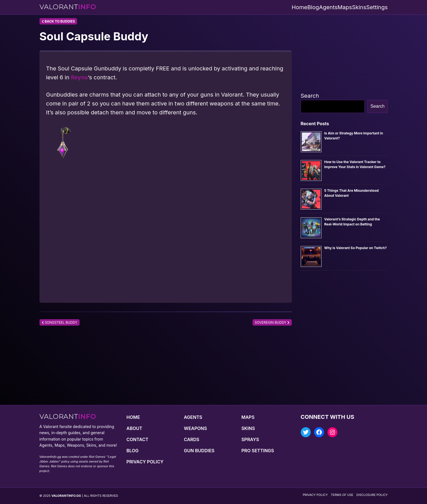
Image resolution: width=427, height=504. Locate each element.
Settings (377, 7)
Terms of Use (342, 495)
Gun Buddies (199, 451)
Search (310, 96)
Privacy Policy (145, 462)
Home (300, 7)
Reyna (79, 77)
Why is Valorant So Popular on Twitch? (356, 248)
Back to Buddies (58, 21)
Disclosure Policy (372, 495)
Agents (328, 7)
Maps (345, 7)
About (134, 428)
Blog (313, 7)
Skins (359, 7)
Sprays (250, 439)
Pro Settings (258, 451)
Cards (192, 439)
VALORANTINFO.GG (66, 496)
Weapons (195, 428)
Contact (138, 439)
